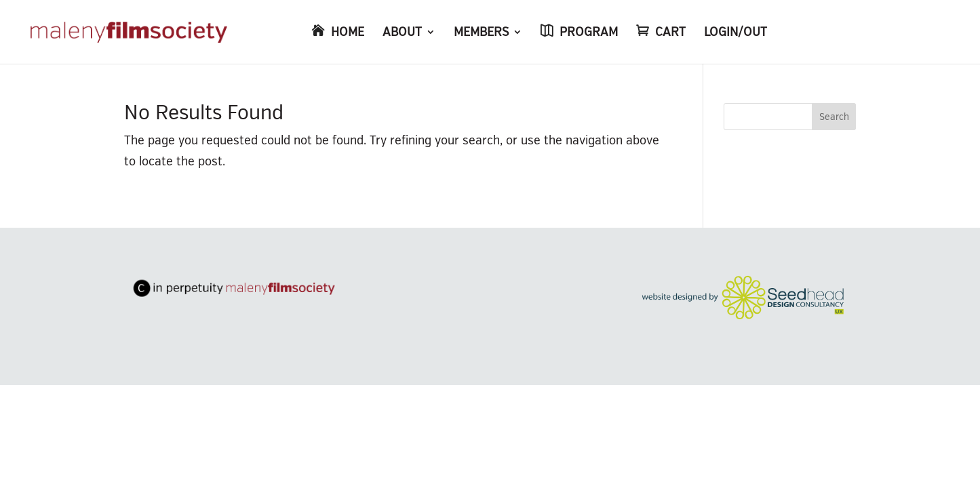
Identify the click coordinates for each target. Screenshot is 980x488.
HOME (348, 33)
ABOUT (402, 33)
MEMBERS (481, 33)
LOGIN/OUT (736, 33)
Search (834, 117)
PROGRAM (589, 33)
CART (670, 33)
